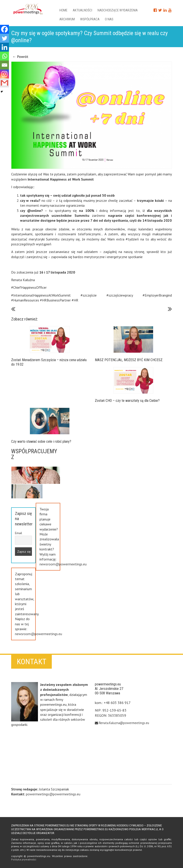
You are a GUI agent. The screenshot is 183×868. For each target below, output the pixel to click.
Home (63, 10)
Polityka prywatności (24, 859)
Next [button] (36, 468)
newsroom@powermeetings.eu (63, 564)
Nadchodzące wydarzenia (118, 10)
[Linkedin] (4, 47)
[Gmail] (4, 83)
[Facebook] (4, 29)
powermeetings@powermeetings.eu (53, 794)
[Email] (4, 65)
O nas (109, 19)
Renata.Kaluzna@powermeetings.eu (124, 723)
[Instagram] (4, 74)
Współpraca (90, 19)
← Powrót (20, 57)
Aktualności (82, 10)
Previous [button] (36, 492)
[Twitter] (4, 38)
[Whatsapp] (4, 56)
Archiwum (67, 19)
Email (19, 533)
